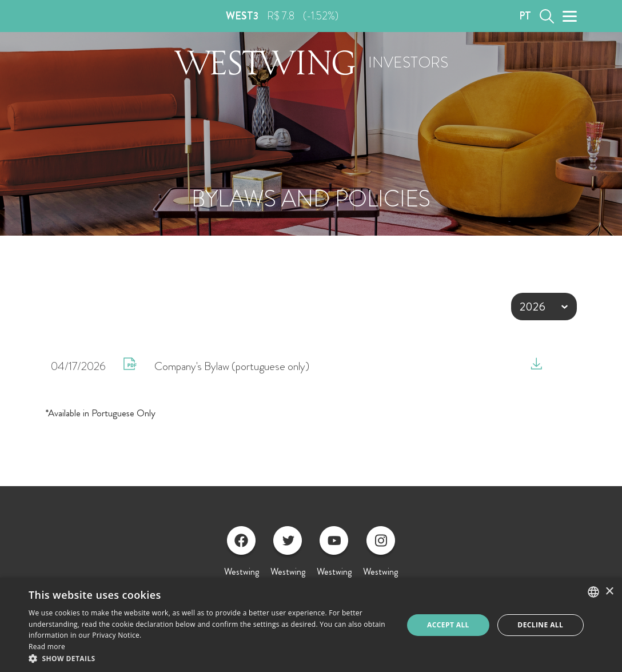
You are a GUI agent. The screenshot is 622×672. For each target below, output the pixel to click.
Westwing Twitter (288, 559)
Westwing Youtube (334, 559)
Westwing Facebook (242, 559)
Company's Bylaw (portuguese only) (232, 366)
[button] (210, 658)
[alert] (311, 625)
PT (525, 16)
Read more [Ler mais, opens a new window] (47, 647)
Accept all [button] (448, 625)
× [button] (609, 592)
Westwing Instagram (381, 559)
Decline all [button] (540, 625)
